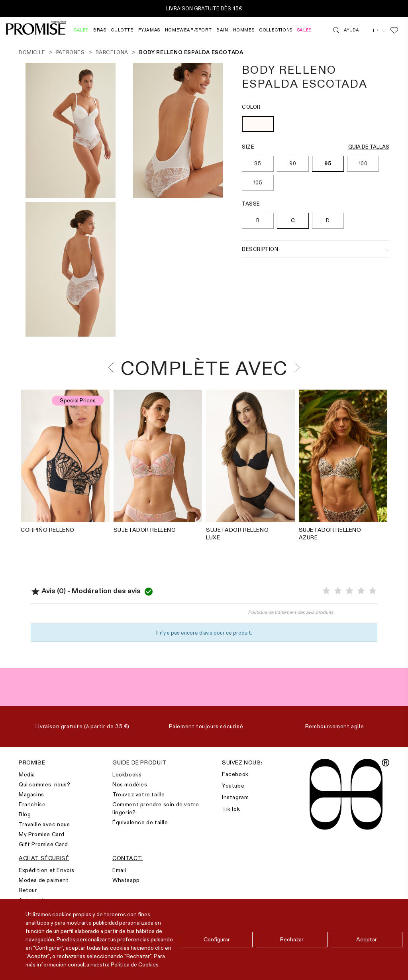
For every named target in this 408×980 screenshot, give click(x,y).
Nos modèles (130, 784)
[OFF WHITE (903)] (258, 125)
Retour (28, 890)
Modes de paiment (44, 880)
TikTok (231, 809)
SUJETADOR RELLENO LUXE (237, 534)
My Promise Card (42, 834)
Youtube (233, 786)
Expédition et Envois (47, 870)
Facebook (235, 774)
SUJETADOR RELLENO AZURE (330, 534)
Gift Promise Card (43, 844)
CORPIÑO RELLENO (48, 530)
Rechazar (292, 939)
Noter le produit (118, 616)
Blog (25, 814)
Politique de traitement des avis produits (291, 612)
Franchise (32, 804)
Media (27, 774)
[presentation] (113, 367)
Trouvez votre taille (139, 794)
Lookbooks (127, 774)
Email (119, 870)
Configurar (217, 939)
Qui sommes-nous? (45, 784)
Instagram (235, 797)
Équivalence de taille (140, 822)
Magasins (31, 794)
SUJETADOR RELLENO (145, 530)
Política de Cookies (135, 964)
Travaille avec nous (44, 824)
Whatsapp (126, 880)
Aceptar (367, 939)
